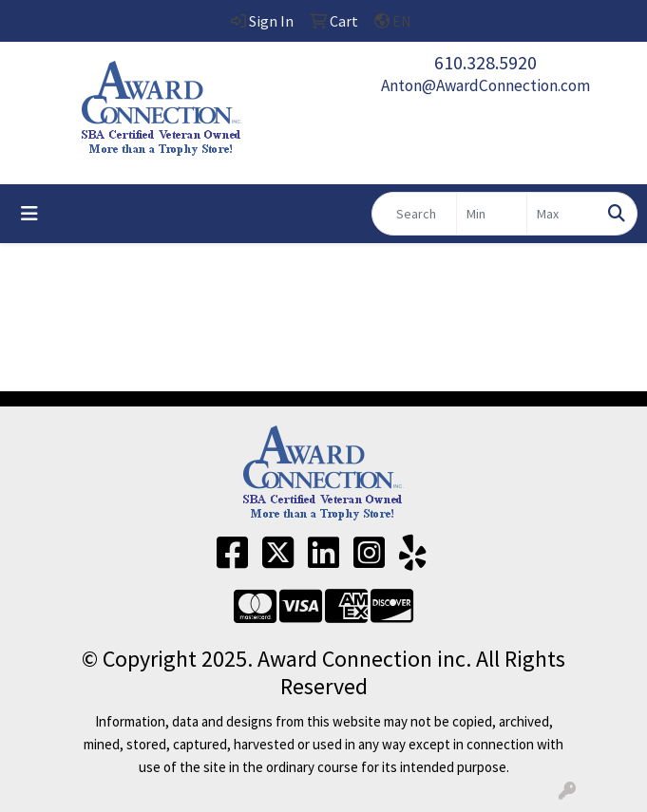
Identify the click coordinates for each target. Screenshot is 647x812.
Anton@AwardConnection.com (485, 85)
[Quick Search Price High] (562, 214)
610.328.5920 (485, 62)
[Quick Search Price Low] (492, 214)
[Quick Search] (414, 214)
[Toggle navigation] (29, 214)
